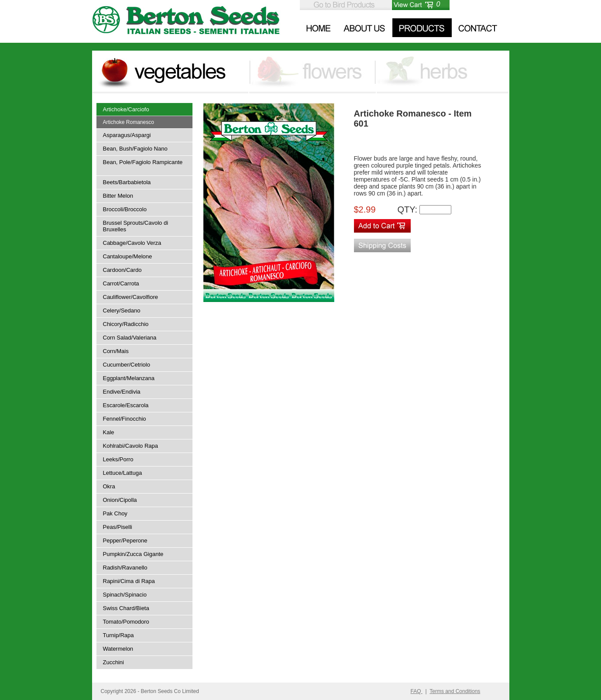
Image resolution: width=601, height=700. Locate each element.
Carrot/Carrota (121, 283)
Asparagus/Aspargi (127, 135)
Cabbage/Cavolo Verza (132, 243)
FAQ (417, 691)
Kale (109, 432)
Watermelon (118, 649)
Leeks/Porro (118, 459)
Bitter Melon (118, 196)
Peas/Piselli (118, 527)
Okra (109, 486)
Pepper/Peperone (125, 540)
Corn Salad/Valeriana (130, 338)
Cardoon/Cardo (122, 270)
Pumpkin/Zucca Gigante (133, 554)
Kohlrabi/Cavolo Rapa (131, 446)
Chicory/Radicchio (126, 324)
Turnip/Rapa (118, 635)
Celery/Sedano (122, 311)
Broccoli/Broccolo (125, 209)
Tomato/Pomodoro (126, 622)
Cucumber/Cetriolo (127, 365)
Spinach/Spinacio (125, 595)
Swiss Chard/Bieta (126, 608)
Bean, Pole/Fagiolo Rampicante (143, 162)
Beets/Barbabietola (127, 182)
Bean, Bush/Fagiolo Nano (135, 149)
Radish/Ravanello (125, 568)
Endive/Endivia (122, 392)
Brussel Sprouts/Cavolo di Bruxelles (136, 226)
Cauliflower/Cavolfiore (131, 297)
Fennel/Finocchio (125, 419)
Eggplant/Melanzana (129, 378)
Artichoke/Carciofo (126, 109)
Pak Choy (115, 513)
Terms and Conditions (455, 691)
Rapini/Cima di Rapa (129, 581)
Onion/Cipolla (120, 500)
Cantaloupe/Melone (128, 256)
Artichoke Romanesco (129, 122)
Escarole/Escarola (126, 405)
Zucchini (113, 662)
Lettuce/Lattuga (123, 473)
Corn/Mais (116, 351)
